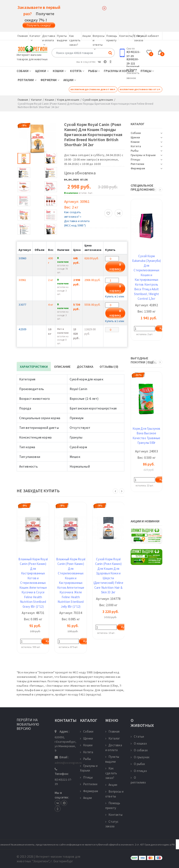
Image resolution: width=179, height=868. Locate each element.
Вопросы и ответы (114, 794)
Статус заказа (112, 824)
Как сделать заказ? (75, 40)
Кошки (59, 71)
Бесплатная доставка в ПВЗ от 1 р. (140, 89)
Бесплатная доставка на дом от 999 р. (93, 89)
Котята (77, 71)
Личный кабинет (146, 36)
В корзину (115, 267)
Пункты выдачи (112, 759)
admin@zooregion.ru (68, 763)
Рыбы (94, 71)
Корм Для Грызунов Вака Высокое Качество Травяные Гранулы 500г (146, 436)
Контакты (126, 36)
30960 (22, 258)
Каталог (113, 738)
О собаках (139, 750)
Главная (23, 36)
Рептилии (27, 80)
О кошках (139, 743)
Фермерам (50, 80)
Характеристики (34, 366)
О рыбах (138, 764)
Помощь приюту (113, 805)
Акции (87, 36)
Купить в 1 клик (115, 296)
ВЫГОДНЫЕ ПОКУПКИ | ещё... (144, 360)
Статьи (137, 736)
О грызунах (140, 757)
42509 (22, 329)
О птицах (139, 771)
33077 (22, 305)
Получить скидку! (39, 25)
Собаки (24, 71)
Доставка (85, 366)
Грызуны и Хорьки (120, 71)
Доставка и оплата (49, 40)
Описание (62, 366)
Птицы (147, 71)
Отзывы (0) (109, 366)
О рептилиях (138, 780)
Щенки (42, 71)
